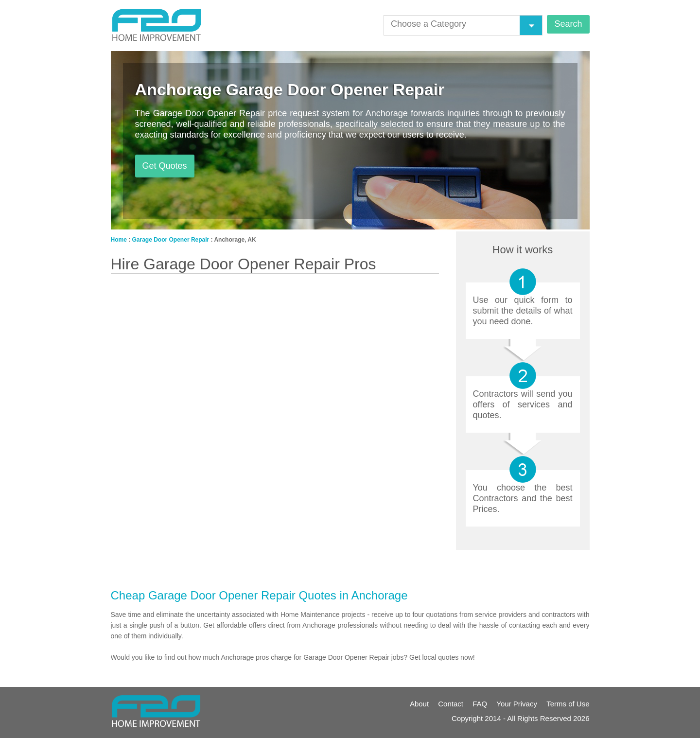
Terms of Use (568, 704)
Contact (451, 704)
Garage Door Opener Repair (171, 240)
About (419, 704)
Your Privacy (517, 704)
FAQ (480, 704)
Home (119, 240)
